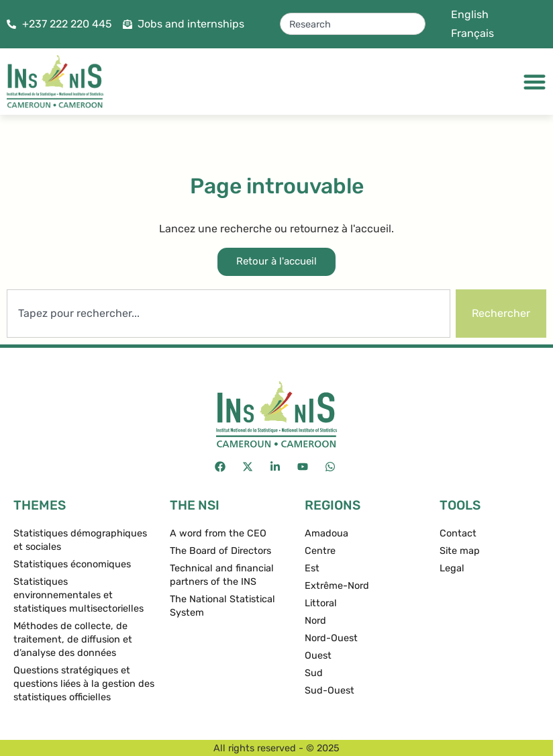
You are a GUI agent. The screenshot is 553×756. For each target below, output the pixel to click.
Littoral (321, 603)
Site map (460, 551)
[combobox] (353, 24)
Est (312, 568)
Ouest (318, 656)
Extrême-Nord (337, 586)
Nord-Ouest (331, 638)
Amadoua (326, 533)
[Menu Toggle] (535, 82)
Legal (452, 568)
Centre (320, 551)
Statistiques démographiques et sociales (80, 540)
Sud (314, 673)
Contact (458, 533)
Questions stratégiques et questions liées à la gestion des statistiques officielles (84, 684)
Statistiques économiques (72, 564)
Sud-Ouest (330, 691)
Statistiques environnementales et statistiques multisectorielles (79, 595)
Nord (315, 621)
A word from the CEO (218, 533)
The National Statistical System (222, 606)
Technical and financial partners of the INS (222, 575)
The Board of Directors (220, 551)
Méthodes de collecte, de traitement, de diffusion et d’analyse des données (73, 640)
